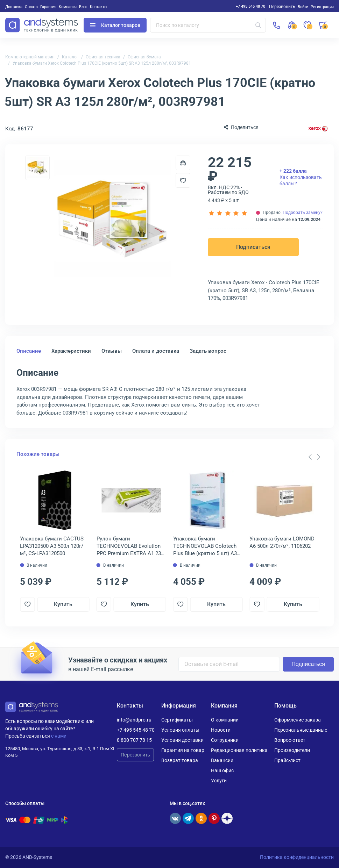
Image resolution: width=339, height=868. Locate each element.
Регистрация (322, 7)
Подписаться (253, 247)
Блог (83, 7)
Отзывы (112, 351)
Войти (303, 7)
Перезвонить (135, 755)
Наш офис (222, 770)
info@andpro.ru (134, 720)
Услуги (219, 781)
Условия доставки (182, 740)
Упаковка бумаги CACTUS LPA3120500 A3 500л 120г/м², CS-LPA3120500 (52, 546)
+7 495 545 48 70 (250, 6)
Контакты (99, 7)
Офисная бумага (144, 57)
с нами (59, 736)
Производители (292, 750)
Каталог (70, 57)
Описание (29, 351)
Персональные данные (301, 730)
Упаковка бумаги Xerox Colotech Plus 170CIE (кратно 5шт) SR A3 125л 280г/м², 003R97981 (102, 63)
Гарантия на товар (183, 750)
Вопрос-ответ (290, 740)
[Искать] (258, 25)
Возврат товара (180, 760)
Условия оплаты (180, 730)
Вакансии (222, 760)
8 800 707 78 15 (134, 740)
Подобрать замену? (303, 213)
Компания (68, 7)
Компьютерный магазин (30, 57)
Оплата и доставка (156, 351)
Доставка (14, 7)
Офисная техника (103, 57)
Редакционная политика (239, 750)
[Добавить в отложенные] (183, 180)
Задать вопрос (208, 351)
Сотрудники (225, 740)
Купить (63, 604)
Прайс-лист (287, 760)
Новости (221, 730)
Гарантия (48, 7)
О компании (225, 720)
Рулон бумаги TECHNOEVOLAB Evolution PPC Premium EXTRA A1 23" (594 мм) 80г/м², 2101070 (130, 546)
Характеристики (71, 351)
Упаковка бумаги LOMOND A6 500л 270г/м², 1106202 (282, 542)
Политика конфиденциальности (297, 857)
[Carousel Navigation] (314, 457)
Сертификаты (177, 720)
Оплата (31, 7)
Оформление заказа (298, 720)
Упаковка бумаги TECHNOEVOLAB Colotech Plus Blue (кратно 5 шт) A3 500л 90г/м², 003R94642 (205, 546)
